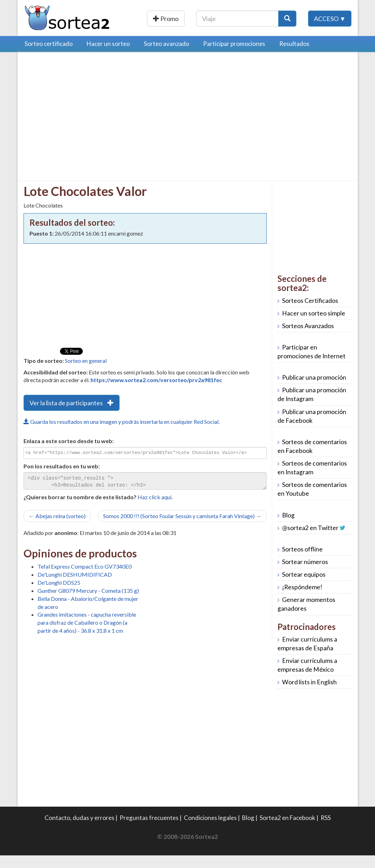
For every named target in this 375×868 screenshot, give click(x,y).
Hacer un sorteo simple (314, 326)
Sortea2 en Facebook (287, 830)
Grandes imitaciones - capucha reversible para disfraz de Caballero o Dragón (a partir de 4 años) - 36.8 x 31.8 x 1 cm (87, 635)
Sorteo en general (86, 373)
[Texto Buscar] (282, 19)
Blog (288, 528)
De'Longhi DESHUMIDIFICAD (75, 587)
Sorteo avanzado (166, 56)
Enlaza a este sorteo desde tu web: (69, 453)
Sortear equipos (304, 587)
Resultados (294, 56)
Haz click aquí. (155, 510)
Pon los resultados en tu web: (62, 479)
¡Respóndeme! (302, 600)
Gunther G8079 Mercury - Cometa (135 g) (88, 603)
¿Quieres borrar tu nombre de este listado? (80, 510)
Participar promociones (234, 56)
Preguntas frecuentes (149, 830)
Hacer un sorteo (108, 56)
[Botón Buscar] (332, 19)
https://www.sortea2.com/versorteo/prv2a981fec (156, 392)
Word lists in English (309, 695)
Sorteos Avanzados (308, 338)
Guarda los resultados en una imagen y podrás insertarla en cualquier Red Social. (122, 434)
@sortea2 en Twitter (310, 540)
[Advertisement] (82, 120)
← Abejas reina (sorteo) (57, 528)
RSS (326, 830)
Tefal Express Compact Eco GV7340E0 (85, 579)
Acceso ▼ (330, 35)
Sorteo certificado (49, 56)
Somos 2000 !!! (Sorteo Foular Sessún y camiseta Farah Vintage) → (182, 528)
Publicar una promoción (191, 19)
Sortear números (305, 574)
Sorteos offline (302, 562)
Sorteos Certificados (310, 313)
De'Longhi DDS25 (59, 595)
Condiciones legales (210, 830)
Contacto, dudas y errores (79, 830)
